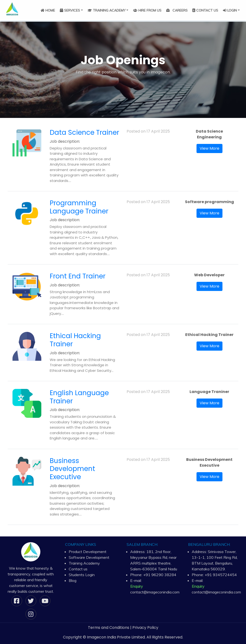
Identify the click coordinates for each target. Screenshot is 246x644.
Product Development (88, 552)
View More (209, 148)
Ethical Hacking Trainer (75, 340)
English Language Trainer (79, 397)
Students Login (82, 575)
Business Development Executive (72, 469)
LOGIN (230, 10)
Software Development (89, 557)
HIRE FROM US (147, 10)
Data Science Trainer (84, 132)
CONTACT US (205, 10)
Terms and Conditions (109, 628)
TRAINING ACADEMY (107, 10)
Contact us (78, 569)
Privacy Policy (145, 628)
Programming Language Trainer (79, 207)
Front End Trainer (78, 276)
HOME (48, 10)
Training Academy (84, 563)
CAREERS (177, 10)
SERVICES (70, 10)
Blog (73, 580)
